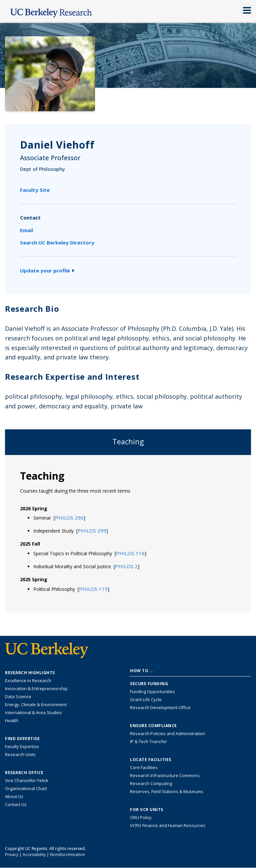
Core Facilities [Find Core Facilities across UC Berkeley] (144, 767)
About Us (14, 796)
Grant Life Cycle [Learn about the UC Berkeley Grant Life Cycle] (146, 699)
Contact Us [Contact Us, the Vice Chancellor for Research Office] (16, 804)
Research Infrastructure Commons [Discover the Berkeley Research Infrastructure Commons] (165, 775)
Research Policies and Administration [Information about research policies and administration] (167, 733)
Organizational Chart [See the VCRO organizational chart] (26, 788)
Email (26, 230)
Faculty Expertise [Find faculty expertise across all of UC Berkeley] (22, 746)
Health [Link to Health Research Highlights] (12, 720)
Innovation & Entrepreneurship (36, 688)
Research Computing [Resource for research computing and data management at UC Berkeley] (151, 783)
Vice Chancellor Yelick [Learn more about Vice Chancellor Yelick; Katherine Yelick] (27, 780)
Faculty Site (35, 190)
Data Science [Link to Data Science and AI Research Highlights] (18, 696)
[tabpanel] (128, 533)
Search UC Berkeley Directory (57, 242)
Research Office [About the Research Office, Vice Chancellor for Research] (24, 773)
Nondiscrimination (67, 855)
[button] (69, 518)
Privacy (12, 855)
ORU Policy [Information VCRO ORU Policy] (141, 817)
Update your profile (47, 270)
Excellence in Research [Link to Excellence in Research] (28, 680)
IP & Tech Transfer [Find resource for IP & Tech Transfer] (148, 741)
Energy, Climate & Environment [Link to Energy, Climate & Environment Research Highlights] (36, 704)
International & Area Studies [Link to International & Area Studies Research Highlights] (33, 712)
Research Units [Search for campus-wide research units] (20, 754)
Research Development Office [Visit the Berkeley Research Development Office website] (160, 707)
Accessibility (34, 855)
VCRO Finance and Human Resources (168, 825)
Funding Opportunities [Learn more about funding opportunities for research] (152, 691)
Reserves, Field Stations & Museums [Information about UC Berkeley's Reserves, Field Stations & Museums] (167, 791)
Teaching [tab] (128, 441)
